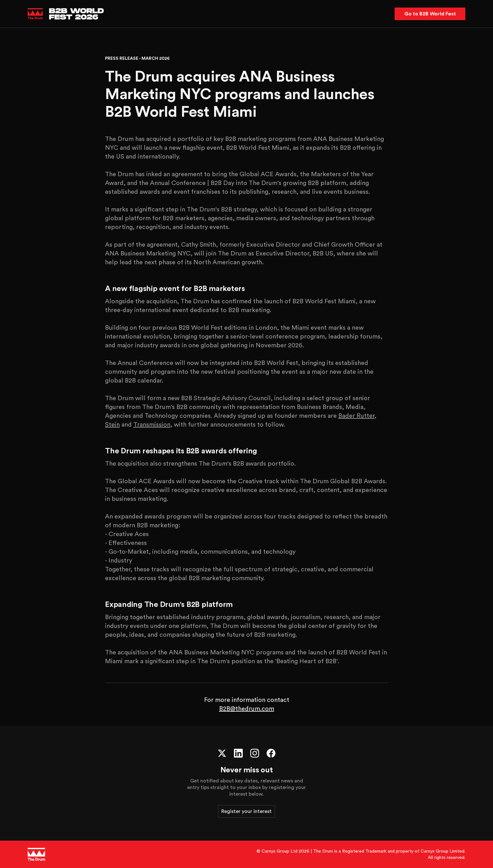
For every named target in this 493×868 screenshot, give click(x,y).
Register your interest (246, 811)
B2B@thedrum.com (247, 709)
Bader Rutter (356, 416)
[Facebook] (271, 753)
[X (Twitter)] (222, 753)
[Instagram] (255, 753)
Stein (112, 425)
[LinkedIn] (238, 753)
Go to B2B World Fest (430, 14)
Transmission (152, 425)
